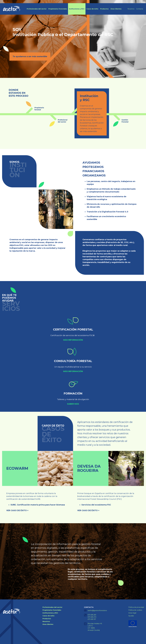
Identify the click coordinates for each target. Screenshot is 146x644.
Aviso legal (132, 613)
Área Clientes (116, 9)
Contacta (140, 9)
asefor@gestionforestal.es (97, 610)
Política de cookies (135, 610)
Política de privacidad (136, 607)
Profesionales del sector (37, 9)
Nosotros (131, 9)
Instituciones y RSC (77, 9)
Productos (104, 9)
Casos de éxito (92, 9)
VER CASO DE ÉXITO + (17, 510)
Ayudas (131, 616)
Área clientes (48, 624)
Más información (73, 340)
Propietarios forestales (58, 9)
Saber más (73, 404)
